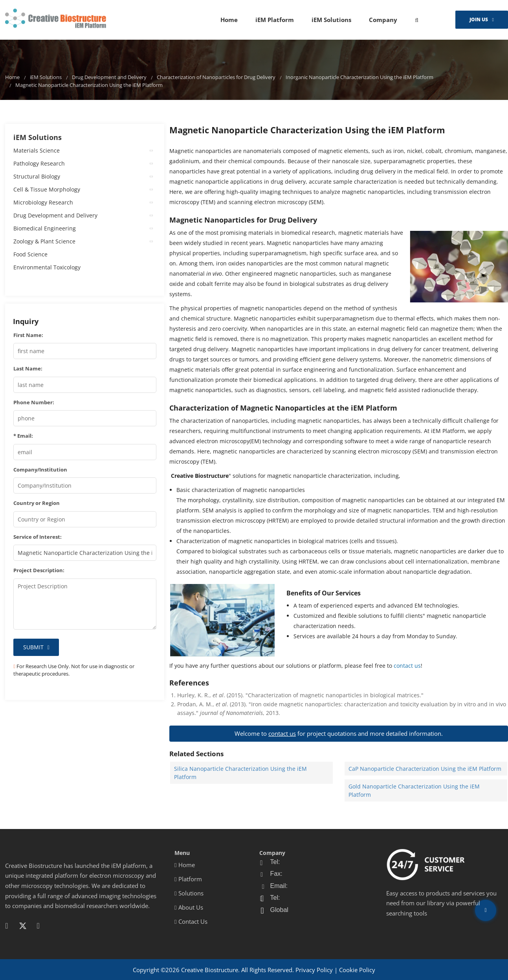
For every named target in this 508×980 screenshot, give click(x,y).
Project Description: (39, 570)
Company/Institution (40, 470)
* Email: (23, 436)
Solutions (189, 893)
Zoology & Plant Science (44, 241)
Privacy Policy (314, 970)
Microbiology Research (43, 202)
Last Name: (28, 368)
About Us (189, 907)
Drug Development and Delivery (109, 77)
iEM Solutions (331, 20)
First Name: (28, 335)
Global (279, 910)
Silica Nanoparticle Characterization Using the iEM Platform (240, 773)
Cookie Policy (357, 970)
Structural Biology (37, 176)
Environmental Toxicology (47, 267)
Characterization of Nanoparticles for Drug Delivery (216, 77)
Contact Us (191, 921)
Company (383, 20)
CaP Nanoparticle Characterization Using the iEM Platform (425, 769)
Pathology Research (39, 163)
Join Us (479, 19)
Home (229, 20)
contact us (407, 666)
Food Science (30, 254)
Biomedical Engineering (45, 228)
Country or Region (37, 503)
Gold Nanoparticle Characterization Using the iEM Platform (414, 790)
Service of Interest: (38, 537)
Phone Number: (34, 402)
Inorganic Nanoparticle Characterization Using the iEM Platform (359, 77)
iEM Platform (275, 20)
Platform (188, 879)
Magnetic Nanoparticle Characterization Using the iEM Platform (89, 85)
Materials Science (37, 150)
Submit (33, 647)
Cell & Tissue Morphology (47, 189)
